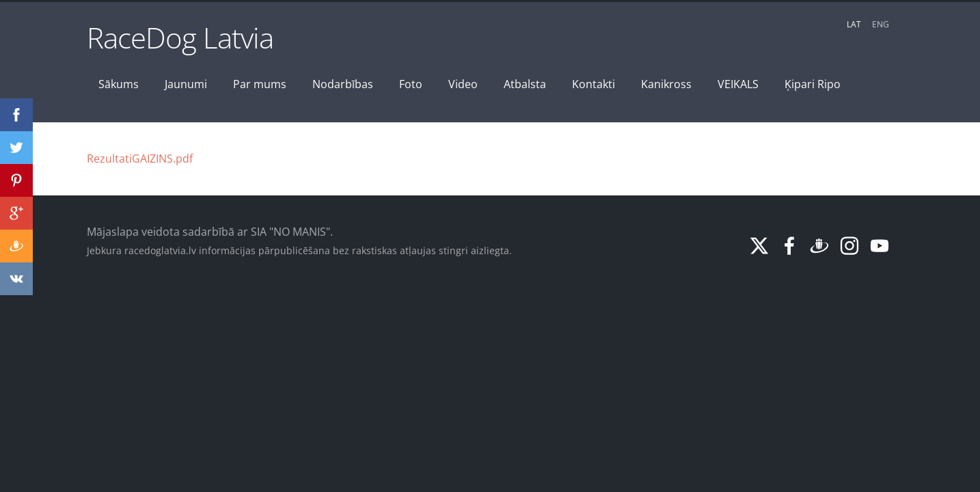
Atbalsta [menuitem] (525, 84)
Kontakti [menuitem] (594, 84)
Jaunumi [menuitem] (186, 84)
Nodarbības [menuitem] (343, 84)
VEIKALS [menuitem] (738, 84)
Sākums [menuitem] (119, 84)
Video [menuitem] (463, 84)
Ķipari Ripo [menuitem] (813, 84)
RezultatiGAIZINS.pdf (140, 159)
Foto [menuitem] (411, 84)
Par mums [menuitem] (260, 84)
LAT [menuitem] (854, 24)
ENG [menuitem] (881, 24)
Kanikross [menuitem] (666, 84)
